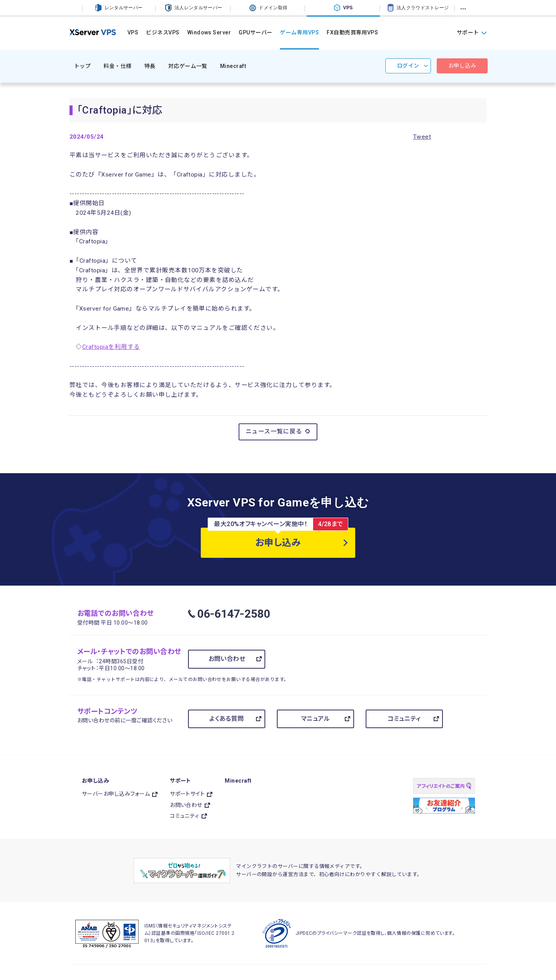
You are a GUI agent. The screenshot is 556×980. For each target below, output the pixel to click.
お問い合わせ (227, 659)
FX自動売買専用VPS (352, 32)
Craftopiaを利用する (111, 347)
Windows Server (209, 32)
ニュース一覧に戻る (278, 431)
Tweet (422, 137)
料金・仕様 (117, 66)
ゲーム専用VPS (299, 32)
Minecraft (233, 66)
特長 (150, 66)
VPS (133, 32)
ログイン (408, 66)
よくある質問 (227, 719)
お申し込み (462, 66)
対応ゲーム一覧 (188, 66)
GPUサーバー (255, 32)
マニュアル (315, 719)
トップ (82, 66)
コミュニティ (404, 719)
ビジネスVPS (163, 32)
